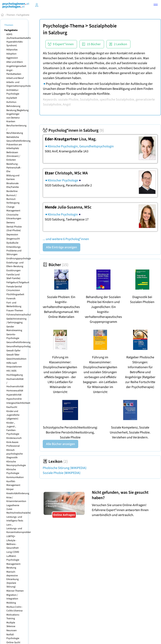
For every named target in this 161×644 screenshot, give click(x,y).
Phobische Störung (65, 468)
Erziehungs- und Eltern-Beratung (15, 265)
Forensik (11, 299)
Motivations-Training (13, 617)
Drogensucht (13, 239)
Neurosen (12, 630)
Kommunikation (15, 477)
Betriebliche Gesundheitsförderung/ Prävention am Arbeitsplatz (19, 143)
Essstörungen (14, 271)
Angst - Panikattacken (14, 72)
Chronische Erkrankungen (14, 217)
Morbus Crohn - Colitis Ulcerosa (15, 609)
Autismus (11, 102)
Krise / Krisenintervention (16, 499)
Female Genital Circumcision (14, 288)
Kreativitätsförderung (18, 493)
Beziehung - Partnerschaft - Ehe (14, 168)
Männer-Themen (15, 591)
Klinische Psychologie (13, 471)
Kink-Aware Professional (13, 444)
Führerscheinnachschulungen (22, 315)
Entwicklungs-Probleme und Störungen (14, 251)
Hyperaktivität (14, 395)
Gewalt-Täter (13, 355)
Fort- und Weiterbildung (14, 305)
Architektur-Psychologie (13, 92)
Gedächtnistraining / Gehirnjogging (16, 321)
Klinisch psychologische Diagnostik (15, 454)
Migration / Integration (12, 597)
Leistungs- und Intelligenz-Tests (15, 519)
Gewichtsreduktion (16, 359)
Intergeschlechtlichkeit (18, 403)
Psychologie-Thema (64, 26)
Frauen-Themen (15, 311)
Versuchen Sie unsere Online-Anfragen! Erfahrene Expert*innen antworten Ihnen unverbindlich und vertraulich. (125, 504)
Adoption (11, 54)
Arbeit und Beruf (15, 78)
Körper (10, 489)
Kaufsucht (12, 407)
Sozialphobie (103, 26)
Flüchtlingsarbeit (15, 294)
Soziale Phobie (62, 473)
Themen (11, 15)
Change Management (13, 209)
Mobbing (11, 603)
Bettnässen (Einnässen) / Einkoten (13, 156)
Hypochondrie (14, 399)
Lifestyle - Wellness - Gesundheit (12, 544)
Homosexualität (15, 391)
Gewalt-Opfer (13, 351)
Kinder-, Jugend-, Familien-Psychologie (13, 428)
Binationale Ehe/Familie (13, 185)
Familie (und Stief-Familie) (13, 276)
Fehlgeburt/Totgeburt (18, 282)
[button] (156, 5)
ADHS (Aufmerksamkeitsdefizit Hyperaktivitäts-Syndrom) (19, 40)
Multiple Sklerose (11, 624)
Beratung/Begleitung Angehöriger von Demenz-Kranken (17, 116)
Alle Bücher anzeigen (60, 444)
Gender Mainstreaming (14, 329)
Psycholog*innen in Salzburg (73, 130)
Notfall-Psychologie (13, 636)
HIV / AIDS (11, 371)
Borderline (12, 191)
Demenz (11, 223)
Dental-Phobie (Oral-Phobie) (14, 229)
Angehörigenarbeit (16, 66)
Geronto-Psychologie (13, 336)
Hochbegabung (15, 375)
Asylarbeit (12, 98)
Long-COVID (13, 552)
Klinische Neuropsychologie (16, 463)
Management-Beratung (14, 566)
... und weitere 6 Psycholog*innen (66, 239)
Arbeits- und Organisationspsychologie (20, 84)
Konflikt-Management (13, 483)
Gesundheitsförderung (18, 342)
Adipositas (12, 50)
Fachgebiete (23, 15)
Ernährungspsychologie (19, 259)
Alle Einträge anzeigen (62, 247)
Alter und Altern (15, 62)
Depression (12, 235)
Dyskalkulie (12, 243)
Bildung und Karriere (13, 177)
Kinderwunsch (14, 438)
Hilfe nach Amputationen (14, 365)
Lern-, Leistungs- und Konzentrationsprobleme (20, 529)
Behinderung (13, 106)
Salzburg (58, 33)
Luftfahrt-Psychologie (13, 558)
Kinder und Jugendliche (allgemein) (13, 415)
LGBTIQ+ (11, 536)
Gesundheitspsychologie (19, 346)
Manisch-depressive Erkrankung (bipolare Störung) (12, 579)
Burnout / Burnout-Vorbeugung (13, 199)
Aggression (12, 58)
